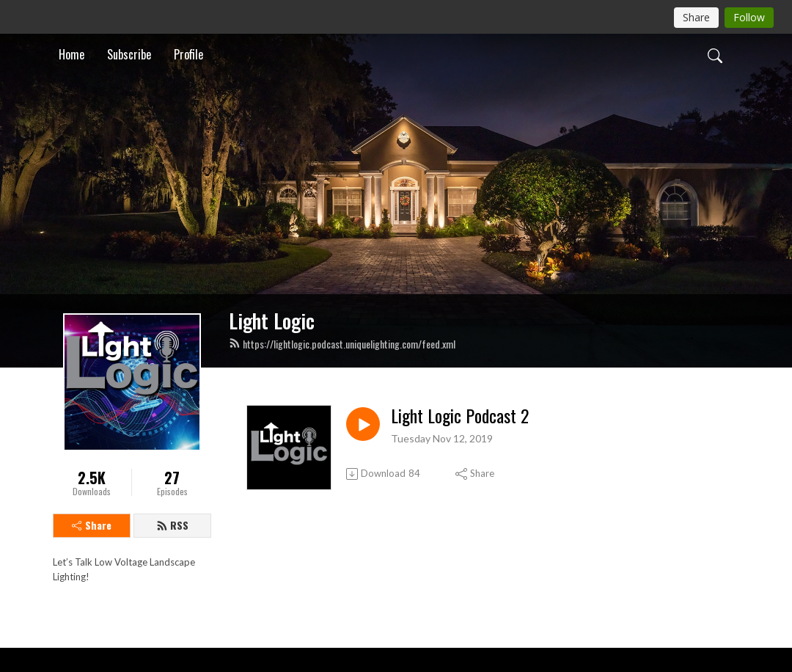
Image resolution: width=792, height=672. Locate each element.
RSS (172, 525)
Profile (188, 54)
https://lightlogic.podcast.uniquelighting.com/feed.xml (342, 344)
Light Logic (272, 321)
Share (92, 525)
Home (71, 54)
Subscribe (129, 54)
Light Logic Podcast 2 (460, 416)
